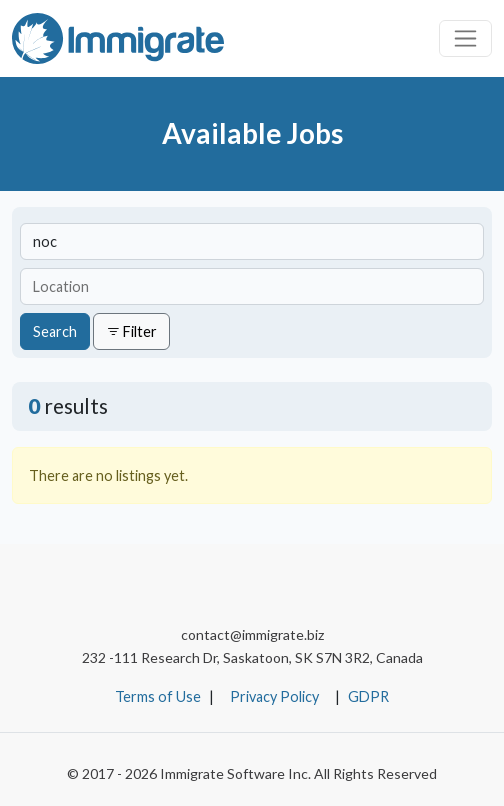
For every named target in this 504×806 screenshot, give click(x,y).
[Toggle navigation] (465, 38)
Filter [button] (131, 331)
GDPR (368, 696)
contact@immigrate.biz (252, 634)
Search (55, 331)
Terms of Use (158, 696)
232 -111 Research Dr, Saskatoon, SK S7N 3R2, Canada (252, 657)
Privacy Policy (274, 696)
